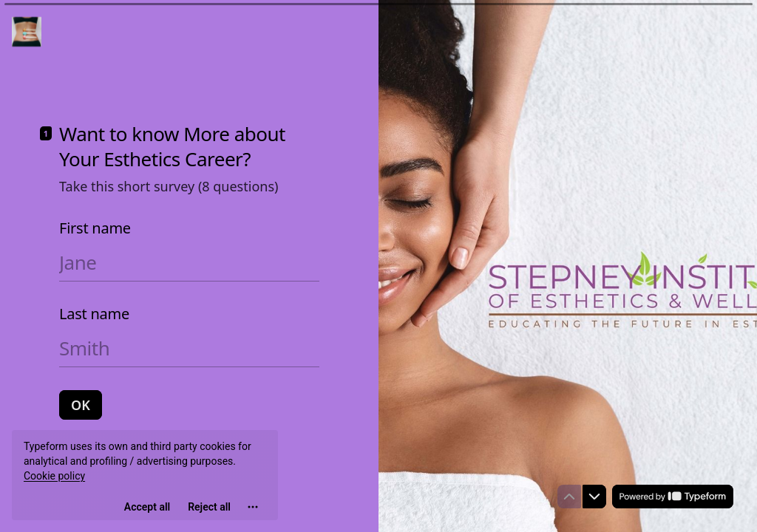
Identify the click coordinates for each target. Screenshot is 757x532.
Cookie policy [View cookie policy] (54, 476)
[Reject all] (209, 507)
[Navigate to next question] (594, 497)
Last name (94, 314)
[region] (145, 475)
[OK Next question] (81, 405)
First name (95, 228)
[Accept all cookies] (147, 507)
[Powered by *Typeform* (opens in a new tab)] (673, 497)
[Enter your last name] (189, 348)
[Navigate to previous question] (569, 497)
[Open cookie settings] (253, 507)
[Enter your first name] (189, 262)
